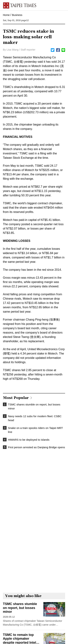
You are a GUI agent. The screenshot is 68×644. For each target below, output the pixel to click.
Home (6, 15)
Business (17, 15)
